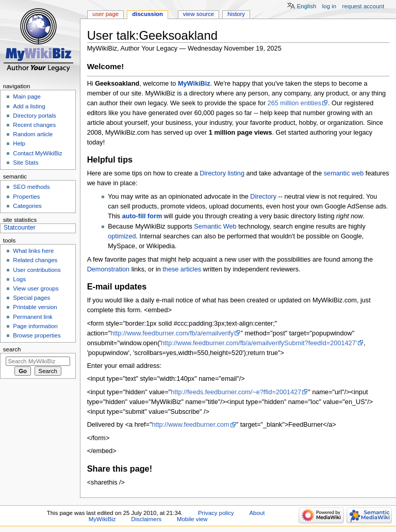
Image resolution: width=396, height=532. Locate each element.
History (236, 14)
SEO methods (31, 187)
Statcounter (20, 228)
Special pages (31, 298)
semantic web (344, 173)
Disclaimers (146, 519)
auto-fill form (142, 216)
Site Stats (26, 163)
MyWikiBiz (194, 84)
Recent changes (34, 125)
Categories (27, 206)
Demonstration (109, 269)
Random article (33, 134)
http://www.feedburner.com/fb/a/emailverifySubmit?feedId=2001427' (259, 343)
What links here (33, 251)
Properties (26, 197)
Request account (364, 6)
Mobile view (192, 519)
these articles (182, 269)
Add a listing (29, 106)
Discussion (147, 14)
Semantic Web (215, 227)
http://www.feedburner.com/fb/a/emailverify (172, 333)
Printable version (35, 307)
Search (12, 349)
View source (199, 14)
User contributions (37, 270)
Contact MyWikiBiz (37, 153)
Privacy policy (216, 513)
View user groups (36, 288)
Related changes (35, 260)
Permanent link (32, 317)
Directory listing (222, 173)
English (307, 6)
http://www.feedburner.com (190, 425)
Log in (329, 6)
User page (105, 14)
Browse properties (37, 335)
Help (19, 143)
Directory (263, 197)
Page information (35, 326)
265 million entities (294, 103)
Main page (27, 96)
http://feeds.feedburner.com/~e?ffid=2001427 (236, 392)
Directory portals (34, 116)
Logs (19, 279)
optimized (122, 236)
